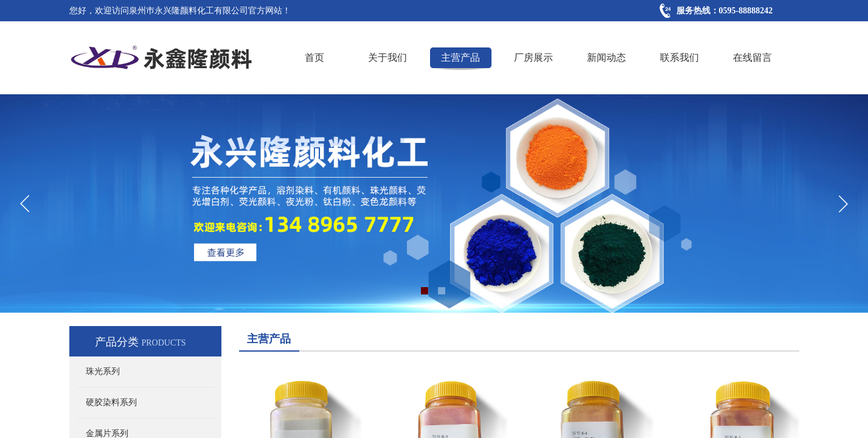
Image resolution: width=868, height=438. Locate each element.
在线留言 (752, 57)
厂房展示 (533, 57)
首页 (314, 57)
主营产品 (460, 57)
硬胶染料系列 (111, 402)
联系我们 (679, 57)
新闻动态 (606, 57)
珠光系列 (103, 371)
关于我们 (387, 57)
